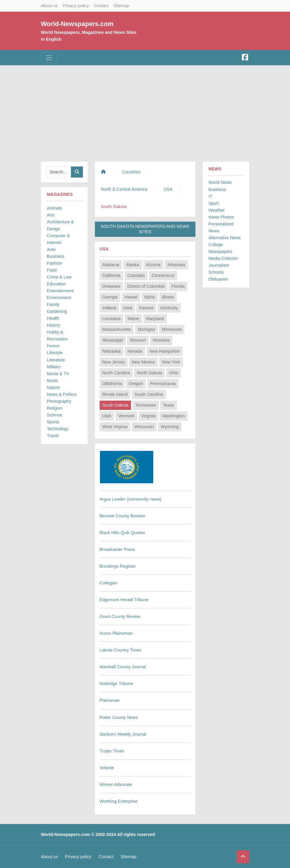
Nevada (135, 351)
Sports (53, 422)
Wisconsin (144, 427)
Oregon (136, 384)
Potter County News (119, 717)
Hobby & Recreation (57, 335)
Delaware (111, 286)
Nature (53, 387)
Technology (58, 429)
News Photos (221, 217)
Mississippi (113, 340)
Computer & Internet (59, 239)
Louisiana (112, 319)
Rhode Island (115, 394)
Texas (168, 405)
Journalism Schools (219, 269)
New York (171, 362)
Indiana (109, 308)
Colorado (136, 275)
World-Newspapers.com (77, 24)
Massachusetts (117, 329)
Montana (161, 340)
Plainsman (110, 700)
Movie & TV (58, 374)
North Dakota (149, 373)
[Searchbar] (59, 172)
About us (50, 6)
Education (57, 284)
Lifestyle (55, 353)
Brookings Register (118, 566)
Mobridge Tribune (116, 684)
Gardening (57, 311)
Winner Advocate (116, 784)
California (111, 275)
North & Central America (124, 189)
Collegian (109, 583)
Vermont (126, 416)
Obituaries (218, 279)
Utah (107, 416)
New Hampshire (165, 351)
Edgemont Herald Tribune (124, 600)
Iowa (128, 308)
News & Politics (62, 394)
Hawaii (131, 297)
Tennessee (146, 405)
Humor (53, 346)
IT (211, 196)
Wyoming (170, 427)
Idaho (150, 297)
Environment (59, 298)
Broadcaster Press (117, 549)
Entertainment (60, 291)
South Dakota (115, 405)
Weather (217, 210)
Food (52, 270)
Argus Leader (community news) (131, 499)
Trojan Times (112, 751)
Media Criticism (223, 258)
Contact (101, 6)
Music (53, 381)
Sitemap (121, 6)
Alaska (132, 265)
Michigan (146, 329)
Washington (173, 416)
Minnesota (172, 329)
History (54, 325)
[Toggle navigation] (49, 58)
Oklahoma (112, 384)
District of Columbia (146, 286)
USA (168, 189)
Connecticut (163, 275)
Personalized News (221, 227)
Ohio (174, 373)
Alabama (111, 265)
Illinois (168, 297)
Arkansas (176, 265)
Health (53, 318)
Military (54, 367)
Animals (55, 208)
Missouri (138, 340)
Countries (131, 172)
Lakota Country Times (121, 650)
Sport (214, 203)
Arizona (153, 265)
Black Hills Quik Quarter (123, 533)
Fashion (55, 263)
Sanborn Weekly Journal (123, 734)
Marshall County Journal (123, 667)
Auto (51, 249)
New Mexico (143, 362)
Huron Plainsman (116, 633)
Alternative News (225, 238)
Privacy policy (76, 6)
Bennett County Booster (123, 516)
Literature (56, 360)
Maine (133, 319)
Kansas (146, 308)
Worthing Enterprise (119, 801)
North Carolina (116, 373)
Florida (178, 286)
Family (53, 305)
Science (55, 415)
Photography (59, 401)
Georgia (110, 297)
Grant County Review (120, 616)
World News (220, 182)
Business (56, 256)
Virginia (148, 416)
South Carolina (149, 394)
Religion (55, 408)
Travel (53, 436)
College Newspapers (221, 248)
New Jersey (114, 362)
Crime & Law (59, 277)
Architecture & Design (60, 225)
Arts (51, 215)
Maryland (155, 319)
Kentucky (169, 308)
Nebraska (112, 351)
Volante (107, 768)
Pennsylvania (163, 384)
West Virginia (115, 427)
